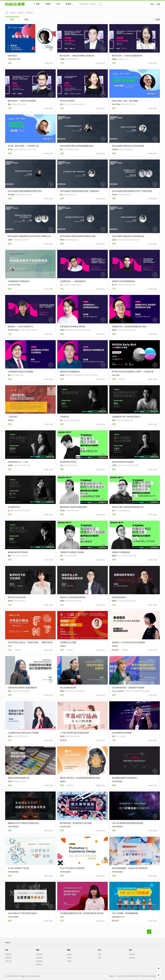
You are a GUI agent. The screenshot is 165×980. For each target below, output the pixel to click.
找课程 (48, 4)
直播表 (70, 4)
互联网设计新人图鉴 (68, 642)
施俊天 (62, 691)
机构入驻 (8, 961)
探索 (37, 4)
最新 (12, 19)
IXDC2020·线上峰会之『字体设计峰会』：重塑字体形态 (30, 642)
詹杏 (61, 195)
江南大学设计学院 (14, 59)
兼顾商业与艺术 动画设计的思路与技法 (23, 823)
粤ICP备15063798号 (133, 976)
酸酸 (9, 556)
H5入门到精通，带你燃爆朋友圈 (125, 913)
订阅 (58, 4)
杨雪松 (62, 601)
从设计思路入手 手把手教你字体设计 (23, 913)
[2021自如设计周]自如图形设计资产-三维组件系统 (132, 191)
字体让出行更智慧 (67, 101)
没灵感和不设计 (14, 507)
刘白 (61, 420)
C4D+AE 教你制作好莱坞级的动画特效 (128, 823)
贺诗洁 (10, 736)
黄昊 (9, 375)
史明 (9, 691)
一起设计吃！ (13, 417)
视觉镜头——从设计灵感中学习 (20, 326)
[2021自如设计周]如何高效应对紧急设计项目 (78, 236)
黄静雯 (62, 736)
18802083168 (13, 976)
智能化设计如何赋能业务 (70, 372)
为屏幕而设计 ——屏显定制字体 (73, 281)
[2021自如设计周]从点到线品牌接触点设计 (77, 146)
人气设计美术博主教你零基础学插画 (74, 733)
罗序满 (62, 511)
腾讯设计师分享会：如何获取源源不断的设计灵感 (80, 778)
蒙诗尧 (10, 601)
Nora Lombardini (118, 691)
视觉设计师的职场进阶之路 (19, 778)
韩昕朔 (62, 240)
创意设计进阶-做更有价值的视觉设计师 (128, 507)
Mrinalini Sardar (13, 330)
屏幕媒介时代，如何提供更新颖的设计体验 (129, 326)
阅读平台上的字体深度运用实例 (73, 597)
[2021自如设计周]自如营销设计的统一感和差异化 (80, 191)
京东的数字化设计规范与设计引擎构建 (23, 733)
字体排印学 (64, 417)
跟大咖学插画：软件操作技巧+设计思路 (76, 823)
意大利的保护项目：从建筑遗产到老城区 (128, 688)
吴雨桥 (10, 240)
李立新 (10, 149)
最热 (26, 19)
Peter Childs (116, 104)
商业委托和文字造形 (68, 462)
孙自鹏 (114, 195)
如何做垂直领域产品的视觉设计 (125, 778)
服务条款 (39, 965)
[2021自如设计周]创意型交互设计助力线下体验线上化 (29, 236)
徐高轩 (10, 781)
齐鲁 (61, 149)
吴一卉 (10, 511)
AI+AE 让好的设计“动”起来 (18, 868)
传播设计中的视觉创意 (121, 552)
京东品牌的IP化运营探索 (122, 733)
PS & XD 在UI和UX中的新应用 (72, 868)
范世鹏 (62, 59)
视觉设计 (30, 13)
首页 (7, 13)
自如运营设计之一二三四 (18, 462)
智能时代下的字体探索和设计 (124, 281)
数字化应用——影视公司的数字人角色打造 (77, 56)
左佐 (61, 465)
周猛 (114, 420)
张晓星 (62, 375)
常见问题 (39, 954)
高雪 (61, 104)
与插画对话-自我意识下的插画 (72, 552)
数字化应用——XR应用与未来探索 (22, 101)
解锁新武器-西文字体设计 (18, 552)
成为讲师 (8, 958)
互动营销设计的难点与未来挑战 (20, 372)
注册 (158, 4)
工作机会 (132, 958)
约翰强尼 (115, 149)
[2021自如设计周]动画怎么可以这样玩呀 (128, 146)
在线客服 (39, 961)
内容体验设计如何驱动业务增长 (73, 326)
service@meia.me (34, 976)
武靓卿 (10, 465)
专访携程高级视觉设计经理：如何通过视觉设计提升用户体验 (82, 913)
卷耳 (61, 556)
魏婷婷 (114, 330)
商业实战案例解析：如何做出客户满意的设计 (130, 868)
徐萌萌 (62, 330)
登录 (152, 4)
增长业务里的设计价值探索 (123, 462)
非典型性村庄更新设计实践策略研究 (22, 688)
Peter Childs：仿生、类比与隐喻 (125, 101)
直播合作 (8, 954)
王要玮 (114, 465)
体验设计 (21, 13)
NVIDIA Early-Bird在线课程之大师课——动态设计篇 (133, 372)
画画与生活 (12, 56)
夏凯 (9, 104)
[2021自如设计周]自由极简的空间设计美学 (25, 191)
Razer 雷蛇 (116, 375)
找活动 (69, 958)
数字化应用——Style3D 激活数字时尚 (127, 56)
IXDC (10, 646)
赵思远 (114, 240)
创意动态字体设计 (119, 597)
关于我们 (132, 954)
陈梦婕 (114, 59)
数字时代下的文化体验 (17, 597)
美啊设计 (11, 420)
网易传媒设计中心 (118, 917)
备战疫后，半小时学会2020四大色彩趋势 (128, 642)
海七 (114, 511)
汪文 (61, 285)
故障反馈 (39, 958)
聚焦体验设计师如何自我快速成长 (73, 507)
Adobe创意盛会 (117, 781)
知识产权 (122, 976)
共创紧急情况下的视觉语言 (19, 281)
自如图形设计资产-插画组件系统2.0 (126, 417)
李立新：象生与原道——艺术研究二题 (23, 146)
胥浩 (114, 736)
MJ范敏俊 (11, 195)
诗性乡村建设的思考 (68, 688)
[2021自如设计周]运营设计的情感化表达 (128, 236)
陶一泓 (114, 285)
